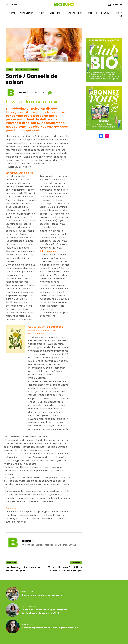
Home (12, 13)
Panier (118, 13)
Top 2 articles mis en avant (27, 69)
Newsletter (117, 4)
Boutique (106, 13)
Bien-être (55, 13)
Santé (43, 13)
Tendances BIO (74, 13)
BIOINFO (22, 93)
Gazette (93, 13)
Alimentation (26, 13)
